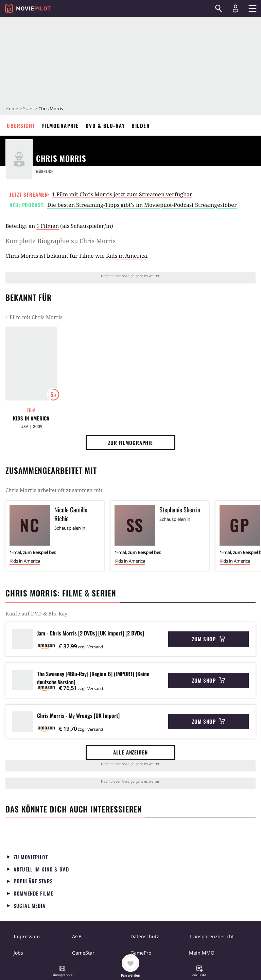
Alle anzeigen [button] (130, 752)
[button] (62, 972)
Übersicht (21, 125)
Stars (28, 109)
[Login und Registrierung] (236, 8)
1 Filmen (48, 226)
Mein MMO (202, 953)
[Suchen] (219, 8)
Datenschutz (145, 936)
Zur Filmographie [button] (130, 443)
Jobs (18, 953)
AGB (77, 936)
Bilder (141, 125)
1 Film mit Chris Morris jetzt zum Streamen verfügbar (122, 194)
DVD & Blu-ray (105, 125)
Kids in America (127, 256)
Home (12, 109)
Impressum (27, 936)
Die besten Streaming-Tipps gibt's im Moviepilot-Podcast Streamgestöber (142, 205)
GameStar (83, 953)
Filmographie (60, 125)
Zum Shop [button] (208, 639)
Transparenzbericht (211, 936)
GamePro (141, 953)
